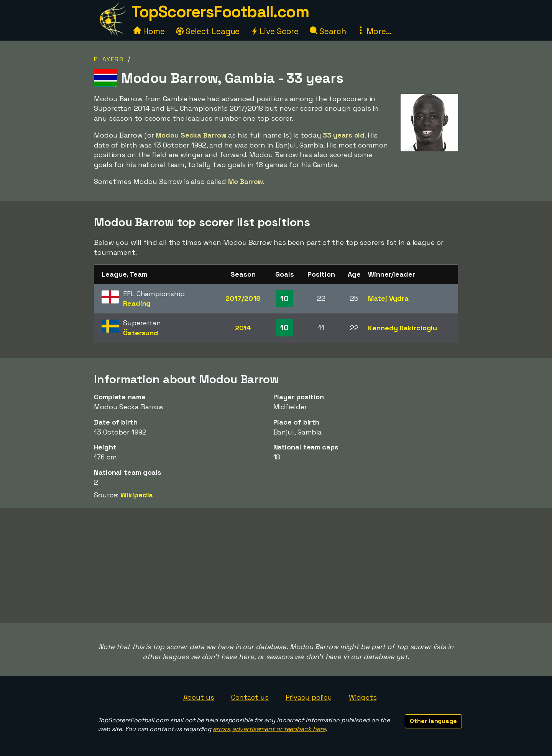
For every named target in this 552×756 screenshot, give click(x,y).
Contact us (250, 697)
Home (149, 31)
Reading (137, 303)
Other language (433, 721)
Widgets (363, 697)
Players (109, 59)
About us (199, 697)
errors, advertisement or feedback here (269, 729)
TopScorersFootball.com (220, 12)
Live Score (275, 31)
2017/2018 (243, 298)
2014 (243, 328)
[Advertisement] (276, 565)
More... (374, 31)
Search (328, 31)
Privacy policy (309, 697)
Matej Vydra (388, 298)
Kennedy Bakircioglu (402, 328)
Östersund (141, 333)
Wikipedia (137, 495)
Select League (208, 31)
